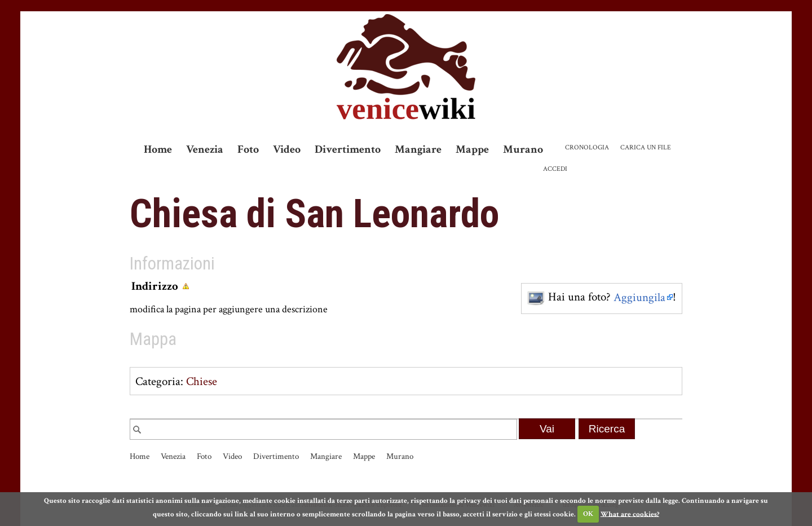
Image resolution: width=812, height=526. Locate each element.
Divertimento (348, 149)
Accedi (555, 169)
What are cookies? (630, 514)
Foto (248, 149)
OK (588, 514)
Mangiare (418, 149)
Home (158, 149)
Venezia (205, 149)
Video (287, 149)
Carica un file (646, 147)
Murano (523, 149)
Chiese (202, 381)
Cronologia (587, 147)
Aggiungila (639, 297)
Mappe (472, 149)
